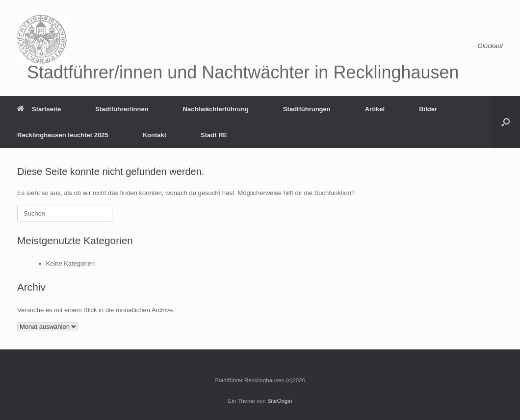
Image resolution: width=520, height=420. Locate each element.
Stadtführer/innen (122, 109)
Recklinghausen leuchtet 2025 (63, 135)
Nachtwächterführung (216, 109)
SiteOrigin (280, 401)
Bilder (428, 109)
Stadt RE (214, 135)
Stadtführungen (307, 109)
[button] (506, 122)
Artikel (375, 109)
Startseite (39, 109)
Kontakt (155, 135)
